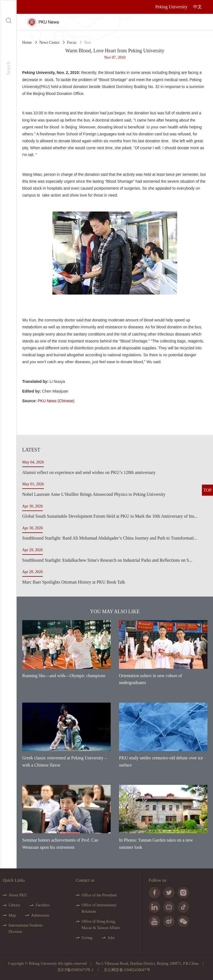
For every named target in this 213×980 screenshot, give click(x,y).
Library (14, 905)
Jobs (111, 938)
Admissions (40, 915)
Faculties (43, 905)
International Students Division (26, 928)
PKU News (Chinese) (56, 401)
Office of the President (99, 895)
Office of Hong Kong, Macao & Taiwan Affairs (101, 924)
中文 (197, 7)
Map (12, 915)
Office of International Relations (99, 908)
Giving (87, 938)
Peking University (171, 7)
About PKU (18, 895)
